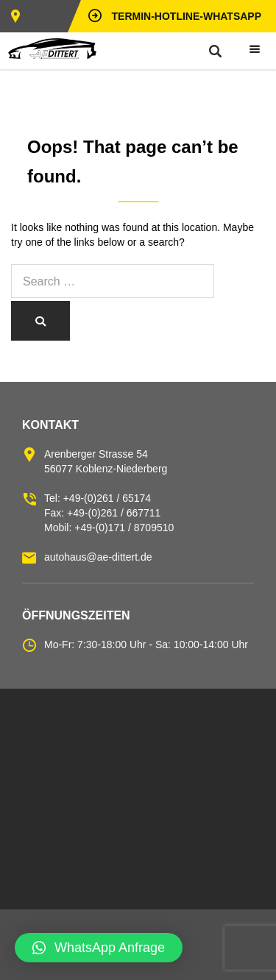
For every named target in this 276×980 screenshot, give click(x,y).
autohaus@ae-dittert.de (98, 557)
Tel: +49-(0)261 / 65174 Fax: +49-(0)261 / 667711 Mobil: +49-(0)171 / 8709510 (109, 513)
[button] (99, 948)
